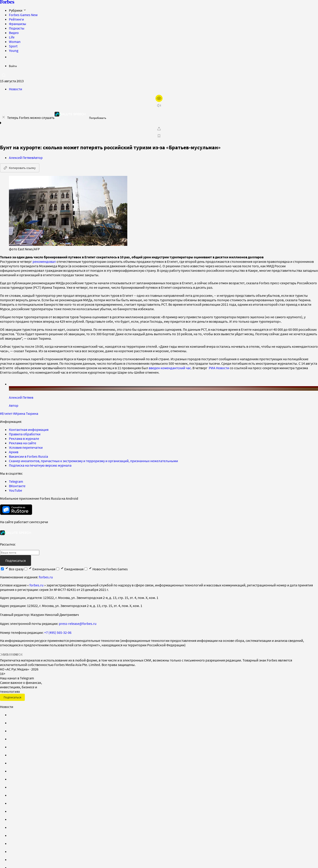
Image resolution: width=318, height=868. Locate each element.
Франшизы (18, 24)
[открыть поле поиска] (4, 75)
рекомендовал (44, 261)
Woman (15, 42)
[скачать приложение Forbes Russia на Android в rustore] (16, 510)
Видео (14, 33)
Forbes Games (23, 15)
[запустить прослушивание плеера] (159, 105)
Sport (13, 46)
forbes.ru (46, 577)
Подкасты (17, 28)
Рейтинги (16, 19)
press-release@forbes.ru (78, 624)
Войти (13, 66)
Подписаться (16, 560)
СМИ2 (4, 654)
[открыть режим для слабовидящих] (159, 98)
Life (12, 37)
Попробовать (98, 118)
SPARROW (11, 654)
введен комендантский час (170, 368)
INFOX (18, 654)
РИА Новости (219, 368)
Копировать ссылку (20, 168)
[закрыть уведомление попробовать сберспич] (4, 117)
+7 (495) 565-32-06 (58, 632)
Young (14, 51)
